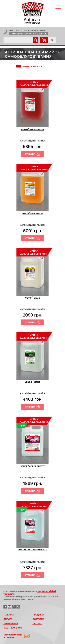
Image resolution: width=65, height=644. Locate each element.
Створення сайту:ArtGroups (13, 636)
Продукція (39, 615)
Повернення (11, 623)
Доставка (38, 619)
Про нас (37, 623)
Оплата (8, 619)
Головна (9, 615)
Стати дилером (13, 628)
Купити (30, 154)
